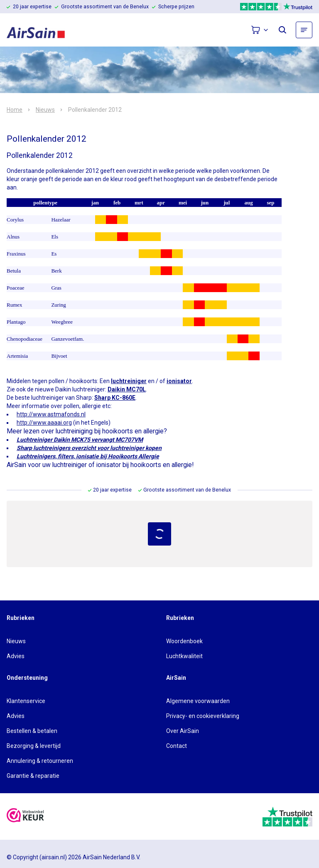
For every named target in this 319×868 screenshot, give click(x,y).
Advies (16, 656)
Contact (177, 746)
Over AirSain (183, 731)
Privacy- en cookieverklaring (203, 716)
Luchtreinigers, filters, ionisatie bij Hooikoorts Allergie (88, 456)
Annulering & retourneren (40, 761)
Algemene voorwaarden (198, 701)
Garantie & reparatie (33, 776)
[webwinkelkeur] (25, 816)
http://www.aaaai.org (44, 423)
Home (15, 110)
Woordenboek (184, 641)
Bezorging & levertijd (34, 746)
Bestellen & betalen (32, 731)
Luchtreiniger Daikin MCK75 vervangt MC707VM (80, 440)
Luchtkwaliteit (184, 656)
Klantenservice (26, 701)
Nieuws (45, 110)
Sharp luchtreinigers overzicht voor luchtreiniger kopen (89, 448)
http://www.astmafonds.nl (51, 414)
